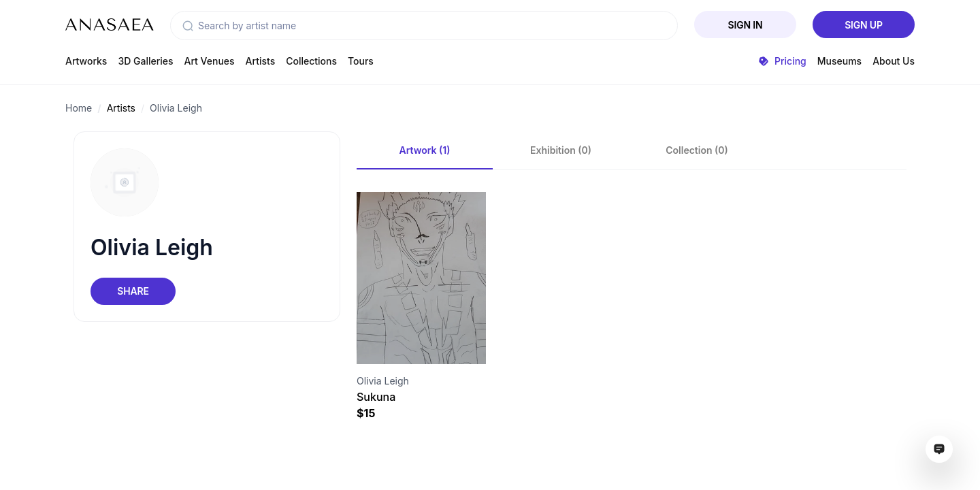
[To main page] (110, 24)
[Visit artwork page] (421, 278)
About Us (894, 61)
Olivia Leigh (176, 108)
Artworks (86, 61)
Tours (361, 61)
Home (79, 108)
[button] (188, 26)
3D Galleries (145, 61)
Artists (261, 61)
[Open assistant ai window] (939, 449)
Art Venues (210, 61)
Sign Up (864, 25)
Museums (839, 61)
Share (133, 291)
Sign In (746, 25)
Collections (311, 61)
